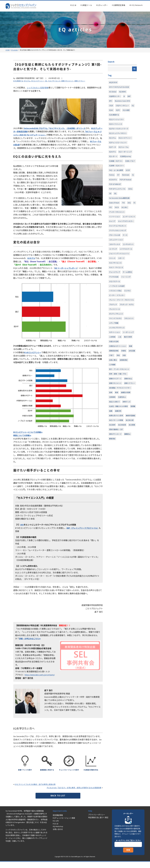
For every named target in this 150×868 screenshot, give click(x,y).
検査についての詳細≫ (23, 439)
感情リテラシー (85, 81)
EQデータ (113, 150)
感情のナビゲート (116, 420)
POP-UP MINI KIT (115, 194)
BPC (111, 102)
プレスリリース (115, 342)
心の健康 (113, 405)
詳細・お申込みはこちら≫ (31, 642)
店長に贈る (120, 401)
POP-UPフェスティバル (118, 199)
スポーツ (122, 281)
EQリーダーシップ (126, 155)
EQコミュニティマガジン (119, 136)
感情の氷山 (130, 420)
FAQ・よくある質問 (117, 180)
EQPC (118, 112)
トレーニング (127, 301)
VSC (116, 218)
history (112, 184)
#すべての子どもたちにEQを (120, 87)
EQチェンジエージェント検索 (64, 825)
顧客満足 (113, 493)
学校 (128, 396)
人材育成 (127, 371)
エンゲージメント (116, 233)
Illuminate (126, 184)
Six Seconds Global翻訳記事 (120, 209)
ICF (118, 184)
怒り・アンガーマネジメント (120, 410)
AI (125, 97)
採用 (111, 439)
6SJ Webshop (58, 833)
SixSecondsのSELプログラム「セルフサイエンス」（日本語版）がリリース (57, 128)
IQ (133, 184)
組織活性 (127, 459)
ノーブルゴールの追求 (117, 311)
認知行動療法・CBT (126, 483)
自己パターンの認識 (117, 473)
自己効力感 (131, 473)
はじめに (130, 218)
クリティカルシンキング (118, 247)
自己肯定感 (123, 478)
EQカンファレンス (116, 126)
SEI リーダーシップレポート (67, 271)
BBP (130, 97)
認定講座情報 (58, 822)
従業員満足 (131, 401)
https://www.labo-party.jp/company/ (41, 678)
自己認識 (113, 483)
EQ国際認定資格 (119, 5)
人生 (111, 376)
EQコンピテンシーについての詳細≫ (29, 435)
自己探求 (113, 478)
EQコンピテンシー (40, 81)
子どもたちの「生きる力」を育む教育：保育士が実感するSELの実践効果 (70, 794)
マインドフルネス (116, 352)
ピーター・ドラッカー (118, 320)
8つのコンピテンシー (33, 356)
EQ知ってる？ (114, 170)
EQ (134, 107)
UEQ (22, 528)
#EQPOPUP (114, 83)
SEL (49, 81)
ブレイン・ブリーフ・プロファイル (122, 326)
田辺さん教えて (115, 449)
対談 (111, 401)
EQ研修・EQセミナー (117, 175)
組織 (119, 459)
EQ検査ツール (86, 5)
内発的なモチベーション (118, 386)
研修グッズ (128, 449)
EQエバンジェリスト (117, 121)
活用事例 (113, 444)
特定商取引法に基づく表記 (98, 824)
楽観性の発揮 (127, 439)
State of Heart (115, 213)
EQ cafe (56, 827)
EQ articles (14, 50)
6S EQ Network (136, 5)
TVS (124, 213)
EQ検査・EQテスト (116, 165)
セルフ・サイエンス (117, 291)
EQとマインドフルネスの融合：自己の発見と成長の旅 (38, 791)
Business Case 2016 (123, 102)
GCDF (129, 180)
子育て (121, 396)
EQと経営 (127, 112)
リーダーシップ (115, 371)
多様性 (125, 391)
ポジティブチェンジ (117, 347)
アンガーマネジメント (117, 223)
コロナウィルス (115, 262)
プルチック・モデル (117, 337)
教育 (117, 439)
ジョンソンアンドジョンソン (120, 276)
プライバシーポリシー (97, 821)
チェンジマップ (115, 296)
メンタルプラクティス (117, 362)
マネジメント (114, 357)
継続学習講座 (114, 469)
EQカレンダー (102, 5)
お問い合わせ (58, 836)
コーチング (128, 267)
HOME (8, 50)
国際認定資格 (114, 391)
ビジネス (129, 315)
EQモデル (32, 261)
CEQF (111, 107)
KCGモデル (113, 189)
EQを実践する (19, 81)
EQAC (111, 112)
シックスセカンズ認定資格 (38, 88)
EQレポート (114, 160)
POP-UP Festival (126, 189)
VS (110, 218)
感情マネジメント (72, 81)
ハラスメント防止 (116, 315)
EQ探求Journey (127, 160)
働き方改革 (120, 376)
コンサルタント (115, 267)
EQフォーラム (125, 150)
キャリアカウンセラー (118, 238)
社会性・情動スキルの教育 (119, 454)
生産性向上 (123, 444)
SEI (110, 204)
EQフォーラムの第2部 (23, 145)
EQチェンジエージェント (119, 146)
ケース (126, 252)
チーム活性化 (129, 296)
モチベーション (115, 367)
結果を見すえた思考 (117, 464)
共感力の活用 (114, 381)
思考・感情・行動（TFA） (119, 415)
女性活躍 (113, 396)
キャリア (129, 233)
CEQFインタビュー (123, 107)
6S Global (113, 92)
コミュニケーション (117, 257)
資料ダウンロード (116, 488)
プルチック (113, 333)
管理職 (112, 459)
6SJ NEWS (123, 92)
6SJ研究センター (115, 97)
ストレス (113, 281)
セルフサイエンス (57, 81)
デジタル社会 (114, 301)
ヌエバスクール (115, 306)
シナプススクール (116, 272)
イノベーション (115, 228)
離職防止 (129, 488)
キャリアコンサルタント (118, 243)
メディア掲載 (127, 357)
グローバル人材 (115, 252)
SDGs (132, 199)
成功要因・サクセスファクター (121, 435)
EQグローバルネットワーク (119, 131)
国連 (132, 386)
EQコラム (28, 81)
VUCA (122, 218)
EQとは (73, 5)
